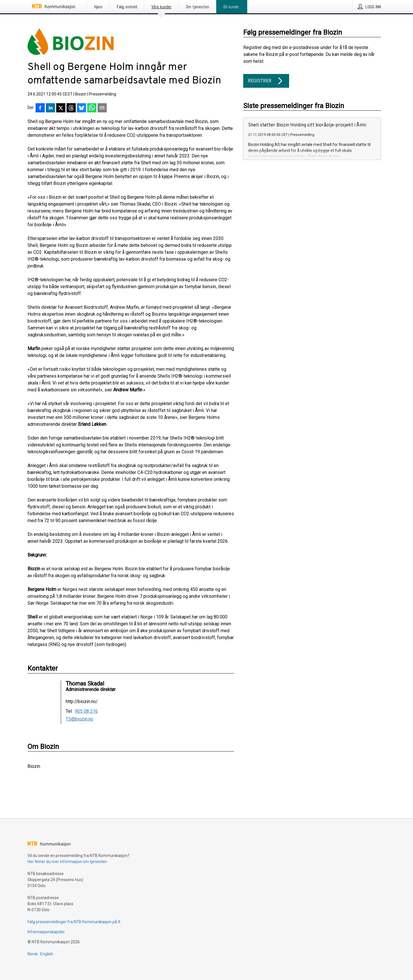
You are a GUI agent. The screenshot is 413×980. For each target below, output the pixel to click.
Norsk (33, 954)
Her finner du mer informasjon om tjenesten (67, 862)
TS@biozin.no (79, 719)
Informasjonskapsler (46, 932)
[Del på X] (61, 108)
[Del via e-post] (102, 108)
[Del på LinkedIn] (50, 108)
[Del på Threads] (71, 108)
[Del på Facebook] (40, 108)
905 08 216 (86, 711)
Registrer (266, 81)
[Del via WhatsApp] (92, 108)
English (47, 954)
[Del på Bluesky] (81, 108)
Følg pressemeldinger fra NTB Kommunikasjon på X (74, 922)
